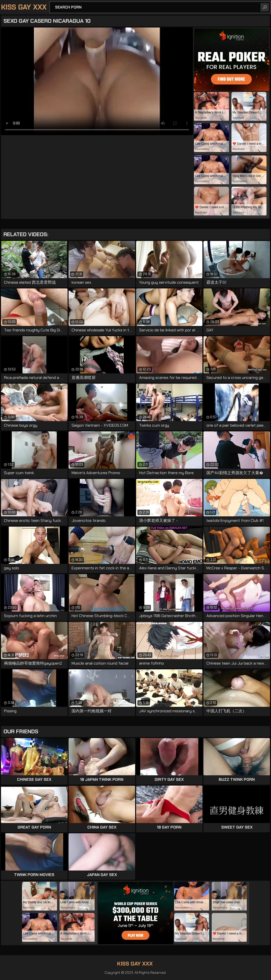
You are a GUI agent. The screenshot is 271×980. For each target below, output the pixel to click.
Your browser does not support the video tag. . (97, 81)
